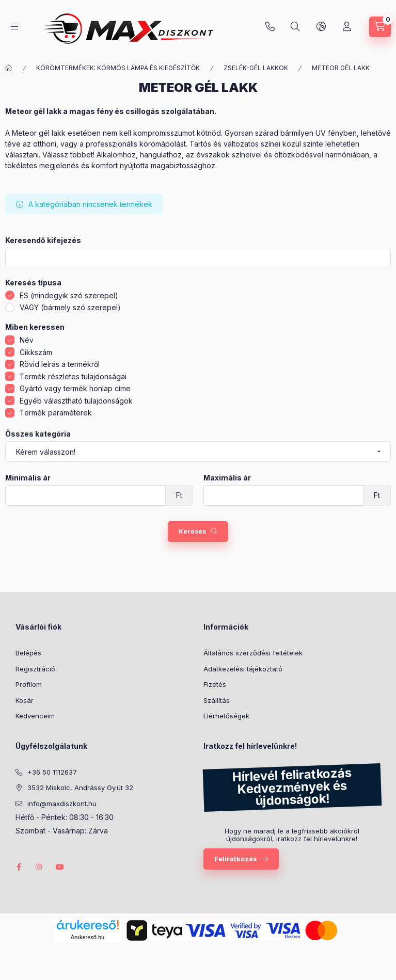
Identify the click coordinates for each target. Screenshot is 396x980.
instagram (39, 867)
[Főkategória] (9, 68)
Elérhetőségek (226, 716)
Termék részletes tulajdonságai (73, 376)
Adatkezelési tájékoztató (243, 669)
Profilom (29, 684)
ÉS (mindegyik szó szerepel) (69, 295)
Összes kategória (38, 434)
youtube (60, 867)
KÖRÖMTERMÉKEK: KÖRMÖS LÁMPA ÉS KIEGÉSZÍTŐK (118, 68)
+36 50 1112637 (270, 27)
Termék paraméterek (56, 413)
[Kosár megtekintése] (380, 27)
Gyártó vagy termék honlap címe (75, 388)
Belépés (28, 653)
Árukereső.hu (88, 937)
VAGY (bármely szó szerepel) (70, 307)
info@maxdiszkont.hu (62, 804)
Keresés (192, 531)
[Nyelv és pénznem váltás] (321, 27)
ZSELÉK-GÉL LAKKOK (256, 68)
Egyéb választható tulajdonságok (76, 401)
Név (27, 340)
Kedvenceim (35, 716)
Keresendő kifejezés (43, 240)
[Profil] (347, 27)
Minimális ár (28, 478)
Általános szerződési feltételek (253, 653)
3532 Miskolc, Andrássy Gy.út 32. (81, 788)
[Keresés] (295, 27)
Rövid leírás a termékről (60, 364)
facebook (19, 867)
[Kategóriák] (14, 27)
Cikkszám (36, 352)
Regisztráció (35, 669)
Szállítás (217, 700)
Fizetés (215, 684)
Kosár (25, 700)
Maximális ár (227, 478)
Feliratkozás (236, 859)
